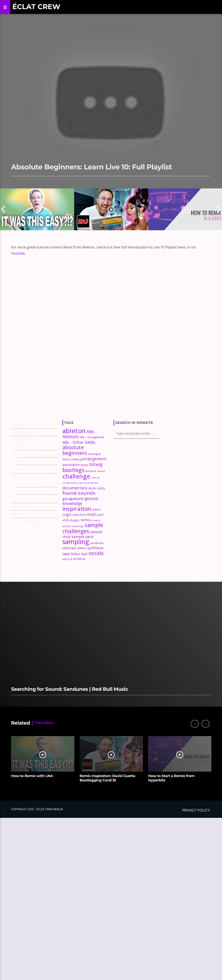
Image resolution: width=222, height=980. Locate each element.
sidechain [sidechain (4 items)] (69, 578)
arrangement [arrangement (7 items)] (94, 489)
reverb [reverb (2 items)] (96, 550)
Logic (19, 499)
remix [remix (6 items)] (86, 550)
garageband (26, 484)
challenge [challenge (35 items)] (76, 506)
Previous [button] (3, 209)
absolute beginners (29, 507)
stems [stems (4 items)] (82, 578)
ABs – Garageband (31, 521)
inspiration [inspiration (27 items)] (77, 539)
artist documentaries (30, 552)
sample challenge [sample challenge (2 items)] (73, 557)
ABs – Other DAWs (31, 528)
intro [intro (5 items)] (96, 540)
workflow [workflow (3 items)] (79, 589)
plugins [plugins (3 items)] (74, 550)
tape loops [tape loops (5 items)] (71, 584)
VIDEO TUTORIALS (28, 470)
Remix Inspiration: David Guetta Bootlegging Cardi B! (107, 808)
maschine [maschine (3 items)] (80, 545)
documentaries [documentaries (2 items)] (89, 513)
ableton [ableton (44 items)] (74, 461)
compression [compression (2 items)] (70, 513)
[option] (37, 209)
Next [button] (219, 209)
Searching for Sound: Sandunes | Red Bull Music (70, 719)
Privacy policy (196, 840)
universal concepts (28, 544)
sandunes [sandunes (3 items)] (97, 573)
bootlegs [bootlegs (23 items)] (74, 500)
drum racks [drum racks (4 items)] (97, 518)
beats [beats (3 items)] (85, 495)
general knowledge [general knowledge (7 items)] (80, 531)
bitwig (20, 491)
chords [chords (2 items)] (95, 508)
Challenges (21, 462)
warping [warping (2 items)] (67, 589)
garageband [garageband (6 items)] (73, 529)
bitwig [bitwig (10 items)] (96, 494)
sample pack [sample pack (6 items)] (83, 567)
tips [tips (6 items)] (84, 584)
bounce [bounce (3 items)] (91, 501)
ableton (21, 476)
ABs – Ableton (27, 514)
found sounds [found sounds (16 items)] (79, 523)
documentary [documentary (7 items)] (75, 518)
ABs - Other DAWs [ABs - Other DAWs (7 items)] (79, 472)
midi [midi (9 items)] (92, 545)
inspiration (21, 537)
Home (16, 455)
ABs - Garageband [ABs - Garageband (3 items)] (92, 468)
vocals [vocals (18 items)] (96, 583)
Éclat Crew (36, 7)
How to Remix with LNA (32, 806)
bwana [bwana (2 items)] (101, 501)
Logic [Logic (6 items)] (67, 545)
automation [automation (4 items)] (71, 495)
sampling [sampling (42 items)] (76, 572)
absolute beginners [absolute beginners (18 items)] (75, 480)
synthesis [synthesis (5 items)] (95, 578)
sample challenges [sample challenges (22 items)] (83, 558)
